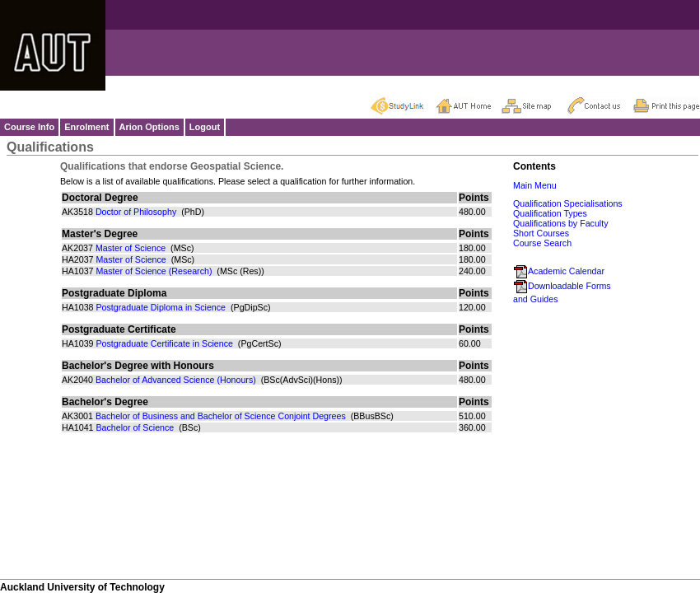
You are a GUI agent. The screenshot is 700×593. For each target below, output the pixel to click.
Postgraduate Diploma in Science (161, 307)
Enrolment (86, 127)
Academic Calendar (559, 271)
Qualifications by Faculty (561, 223)
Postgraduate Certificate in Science (164, 343)
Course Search (542, 243)
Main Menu (535, 185)
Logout (205, 127)
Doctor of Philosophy (136, 212)
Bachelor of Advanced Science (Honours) (176, 380)
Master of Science (131, 248)
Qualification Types (550, 213)
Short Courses (541, 233)
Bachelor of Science (135, 427)
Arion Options (149, 127)
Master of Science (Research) (154, 271)
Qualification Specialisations (568, 203)
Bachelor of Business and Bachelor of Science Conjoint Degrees (221, 416)
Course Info (29, 127)
